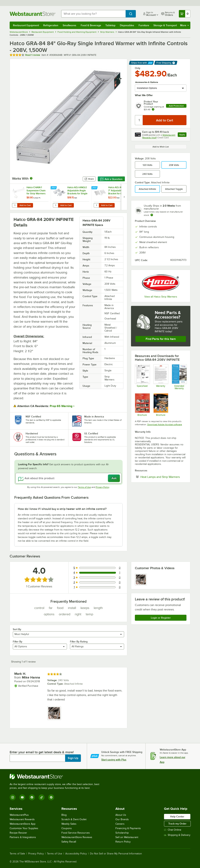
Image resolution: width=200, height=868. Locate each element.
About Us (121, 815)
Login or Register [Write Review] (161, 618)
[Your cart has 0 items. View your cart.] (185, 14)
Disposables (127, 25)
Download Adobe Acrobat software (165, 425)
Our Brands (122, 819)
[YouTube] (22, 797)
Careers (120, 824)
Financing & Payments (128, 828)
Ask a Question (111, 179)
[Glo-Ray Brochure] (142, 405)
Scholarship (122, 833)
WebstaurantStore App (23, 824)
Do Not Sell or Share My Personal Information (116, 854)
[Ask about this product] (68, 478)
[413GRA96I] (142, 377)
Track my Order (177, 824)
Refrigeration (51, 25)
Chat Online (173, 830)
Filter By (18, 642)
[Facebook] (32, 797)
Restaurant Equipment (26, 25)
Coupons (67, 828)
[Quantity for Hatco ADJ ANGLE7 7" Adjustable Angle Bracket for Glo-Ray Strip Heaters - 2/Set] (96, 205)
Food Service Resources (76, 833)
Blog (64, 815)
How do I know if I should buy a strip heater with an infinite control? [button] (62, 509)
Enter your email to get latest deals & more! (42, 752)
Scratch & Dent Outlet (74, 819)
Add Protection (176, 106)
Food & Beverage (91, 25)
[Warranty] (161, 377)
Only (138, 68)
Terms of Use (84, 487)
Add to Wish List (161, 147)
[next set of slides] (124, 197)
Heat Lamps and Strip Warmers (163, 477)
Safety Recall (69, 842)
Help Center (177, 816)
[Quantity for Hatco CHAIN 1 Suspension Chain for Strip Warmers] (15, 205)
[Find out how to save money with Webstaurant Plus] (54, 188)
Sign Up (73, 758)
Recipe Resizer (18, 833)
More (185, 25)
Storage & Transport (165, 25)
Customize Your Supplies (24, 828)
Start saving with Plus (114, 760)
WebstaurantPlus (19, 815)
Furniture (144, 25)
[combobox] (93, 14)
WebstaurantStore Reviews (77, 837)
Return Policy (123, 842)
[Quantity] (139, 120)
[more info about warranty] (153, 110)
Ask (114, 478)
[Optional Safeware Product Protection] (179, 377)
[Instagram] (13, 797)
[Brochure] (161, 405)
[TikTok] (42, 797)
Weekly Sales (69, 824)
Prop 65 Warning (61, 406)
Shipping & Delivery (177, 835)
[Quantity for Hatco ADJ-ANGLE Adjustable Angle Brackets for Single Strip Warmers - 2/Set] (55, 205)
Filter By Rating (79, 642)
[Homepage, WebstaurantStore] (32, 14)
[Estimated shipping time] (152, 215)
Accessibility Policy (76, 854)
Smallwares (69, 25)
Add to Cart (25, 205)
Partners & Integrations (23, 837)
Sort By (17, 629)
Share (89, 179)
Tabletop (110, 25)
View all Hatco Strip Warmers (161, 297)
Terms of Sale (17, 854)
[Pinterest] (51, 797)
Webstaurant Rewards (22, 819)
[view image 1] (141, 580)
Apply (183, 135)
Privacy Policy (103, 487)
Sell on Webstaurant (127, 837)
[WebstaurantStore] (56, 777)
